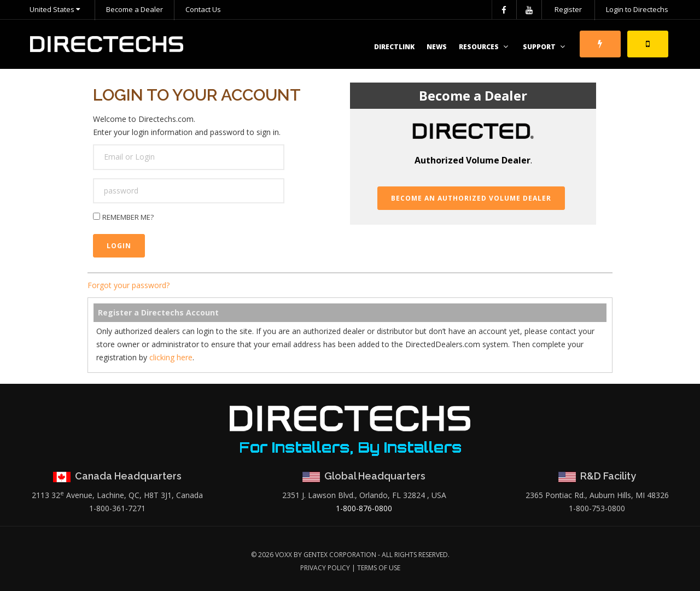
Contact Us (203, 9)
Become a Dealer (135, 9)
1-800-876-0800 (364, 508)
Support (545, 47)
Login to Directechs (637, 9)
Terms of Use (379, 568)
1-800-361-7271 (117, 508)
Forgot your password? (129, 285)
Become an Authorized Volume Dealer (471, 198)
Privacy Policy (325, 568)
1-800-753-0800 (597, 508)
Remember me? (128, 217)
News (437, 47)
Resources (485, 47)
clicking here (171, 357)
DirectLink (394, 47)
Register (568, 9)
